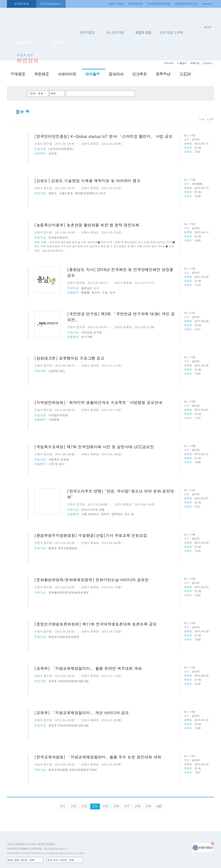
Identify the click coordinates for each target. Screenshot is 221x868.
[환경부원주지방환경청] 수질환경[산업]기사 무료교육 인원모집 (91, 535)
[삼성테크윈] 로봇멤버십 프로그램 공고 (69, 358)
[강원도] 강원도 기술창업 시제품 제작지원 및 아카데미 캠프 (87, 181)
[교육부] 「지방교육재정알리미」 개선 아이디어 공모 (82, 713)
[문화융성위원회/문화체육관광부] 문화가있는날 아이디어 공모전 (92, 580)
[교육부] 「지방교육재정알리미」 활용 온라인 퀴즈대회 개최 (88, 668)
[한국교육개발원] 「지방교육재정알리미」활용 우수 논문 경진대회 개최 (98, 757)
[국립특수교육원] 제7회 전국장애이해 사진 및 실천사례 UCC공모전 (94, 447)
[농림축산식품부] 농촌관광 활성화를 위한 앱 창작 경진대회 (87, 225)
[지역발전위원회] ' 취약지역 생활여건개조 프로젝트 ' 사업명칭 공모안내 (98, 402)
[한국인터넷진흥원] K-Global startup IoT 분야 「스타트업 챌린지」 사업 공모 (103, 136)
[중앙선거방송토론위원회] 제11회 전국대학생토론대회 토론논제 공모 (96, 624)
